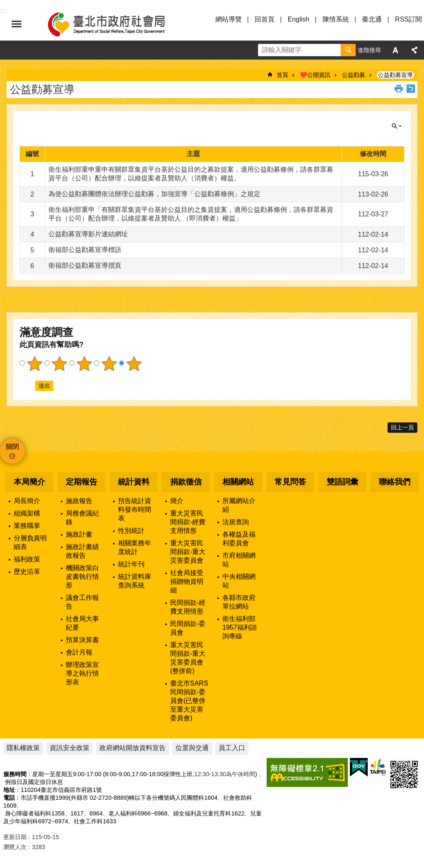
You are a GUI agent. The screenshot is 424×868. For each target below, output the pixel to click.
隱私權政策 (23, 748)
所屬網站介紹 (239, 505)
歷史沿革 (27, 572)
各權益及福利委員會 (239, 539)
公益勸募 (354, 75)
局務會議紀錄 (82, 518)
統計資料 (134, 482)
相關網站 (238, 482)
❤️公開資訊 (315, 75)
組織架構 (27, 513)
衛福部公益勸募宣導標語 (85, 250)
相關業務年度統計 (135, 547)
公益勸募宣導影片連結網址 (88, 234)
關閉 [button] (397, 126)
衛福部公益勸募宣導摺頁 (85, 265)
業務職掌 (27, 526)
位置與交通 (192, 748)
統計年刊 (131, 564)
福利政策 (27, 559)
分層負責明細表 (30, 542)
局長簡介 (27, 501)
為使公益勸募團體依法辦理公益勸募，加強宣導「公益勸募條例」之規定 (154, 194)
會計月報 (79, 652)
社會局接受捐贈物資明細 (187, 581)
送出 (27, 386)
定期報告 (82, 482)
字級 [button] (395, 50)
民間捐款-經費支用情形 (188, 607)
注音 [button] (411, 89)
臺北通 (372, 19)
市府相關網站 (239, 560)
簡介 (177, 501)
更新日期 (15, 837)
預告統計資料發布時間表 (135, 510)
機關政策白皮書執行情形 (82, 577)
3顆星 (84, 364)
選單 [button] (17, 24)
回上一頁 (402, 427)
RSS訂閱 (408, 19)
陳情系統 (336, 19)
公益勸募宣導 (395, 75)
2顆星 (59, 364)
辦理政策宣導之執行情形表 (82, 673)
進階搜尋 (369, 50)
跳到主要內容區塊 (4, 4)
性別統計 (131, 531)
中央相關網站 (239, 581)
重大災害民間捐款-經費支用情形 (188, 522)
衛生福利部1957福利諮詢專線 (240, 627)
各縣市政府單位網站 (239, 602)
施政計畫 (79, 534)
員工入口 (232, 748)
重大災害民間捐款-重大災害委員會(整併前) (188, 658)
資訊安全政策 (70, 748)
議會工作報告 (82, 602)
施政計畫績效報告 (82, 551)
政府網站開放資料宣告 (132, 748)
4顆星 (109, 364)
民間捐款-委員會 (188, 628)
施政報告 (79, 501)
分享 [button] (414, 50)
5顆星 (134, 364)
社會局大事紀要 (82, 623)
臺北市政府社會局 (116, 24)
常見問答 (290, 482)
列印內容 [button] (399, 89)
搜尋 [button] (348, 50)
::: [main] (9, 66)
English (299, 19)
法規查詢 (236, 522)
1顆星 (34, 364)
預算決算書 (82, 640)
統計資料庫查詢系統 (135, 581)
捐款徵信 (186, 482)
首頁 (282, 75)
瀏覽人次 (15, 847)
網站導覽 (229, 19)
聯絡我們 (395, 482)
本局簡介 (29, 482)
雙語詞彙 (342, 482)
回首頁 (265, 19)
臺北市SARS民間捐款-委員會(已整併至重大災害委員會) (189, 701)
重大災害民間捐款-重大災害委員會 (188, 552)
